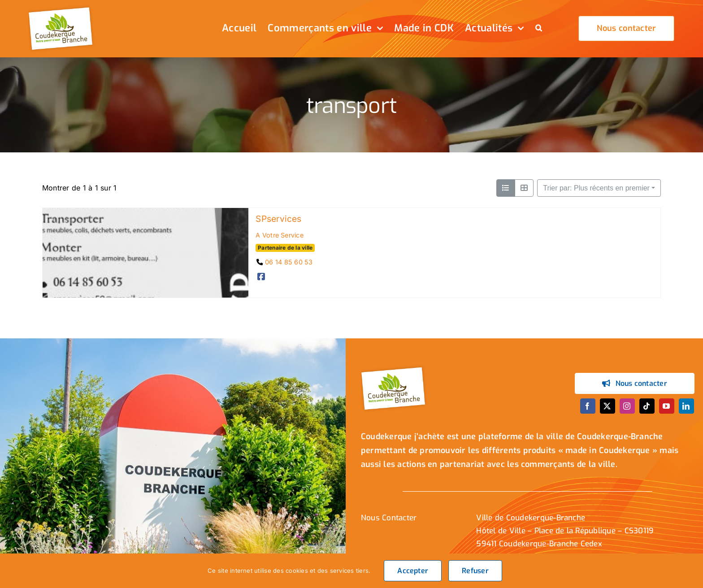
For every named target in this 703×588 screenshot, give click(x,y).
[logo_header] (62, 8)
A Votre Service (280, 235)
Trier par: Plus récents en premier (596, 188)
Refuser (475, 571)
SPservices (278, 219)
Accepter (413, 571)
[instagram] (627, 406)
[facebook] (588, 406)
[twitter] (608, 406)
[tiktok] (647, 406)
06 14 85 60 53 (289, 262)
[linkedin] (686, 406)
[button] (539, 29)
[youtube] (667, 406)
